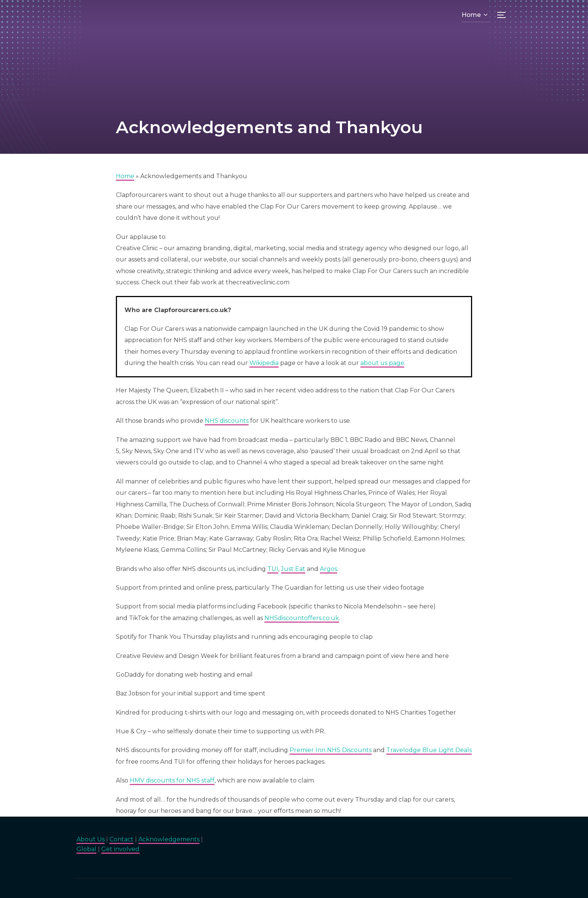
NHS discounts (227, 421)
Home (475, 15)
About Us (91, 839)
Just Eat (293, 569)
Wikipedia (264, 363)
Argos (328, 569)
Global (86, 849)
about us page (382, 363)
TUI (273, 569)
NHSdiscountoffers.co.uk (302, 618)
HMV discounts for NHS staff (172, 780)
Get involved (120, 849)
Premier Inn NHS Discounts (331, 750)
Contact (121, 839)
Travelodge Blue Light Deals (429, 750)
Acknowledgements (169, 839)
